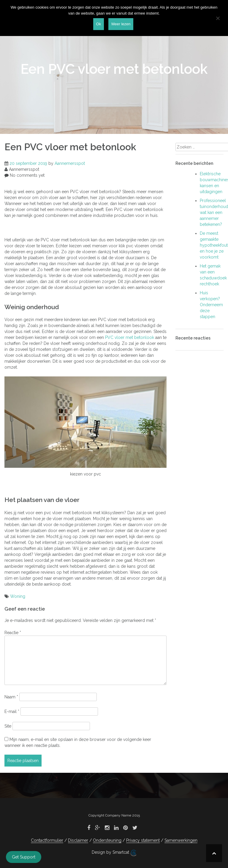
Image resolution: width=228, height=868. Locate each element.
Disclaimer (78, 840)
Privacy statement (143, 840)
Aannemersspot (70, 163)
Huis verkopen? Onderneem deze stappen (211, 305)
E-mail (12, 711)
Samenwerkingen (181, 840)
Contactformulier (47, 840)
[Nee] (218, 18)
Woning (18, 596)
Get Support (24, 857)
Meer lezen (121, 24)
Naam (11, 697)
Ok (99, 24)
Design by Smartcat (114, 853)
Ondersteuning (107, 840)
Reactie (13, 633)
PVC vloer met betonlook (130, 337)
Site (8, 726)
